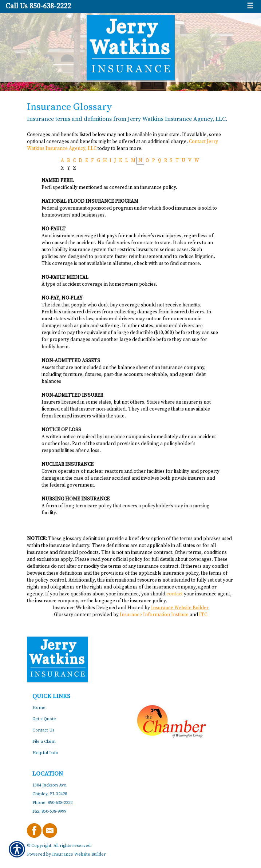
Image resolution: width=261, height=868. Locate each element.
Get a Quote (44, 719)
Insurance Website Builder (180, 608)
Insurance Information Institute (154, 615)
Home (39, 708)
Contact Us (43, 730)
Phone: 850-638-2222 (52, 803)
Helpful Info (45, 753)
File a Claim (44, 742)
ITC (203, 615)
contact (175, 594)
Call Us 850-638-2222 (38, 6)
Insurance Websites (74, 608)
